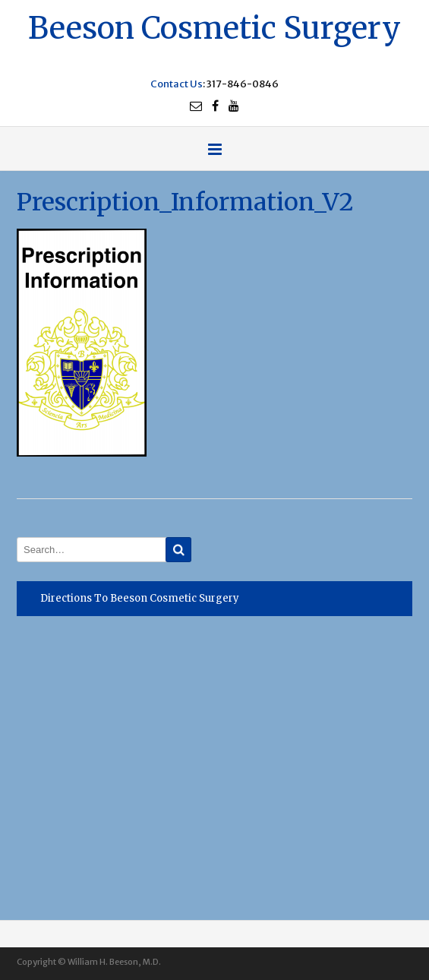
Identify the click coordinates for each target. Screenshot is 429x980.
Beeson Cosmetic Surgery (214, 26)
